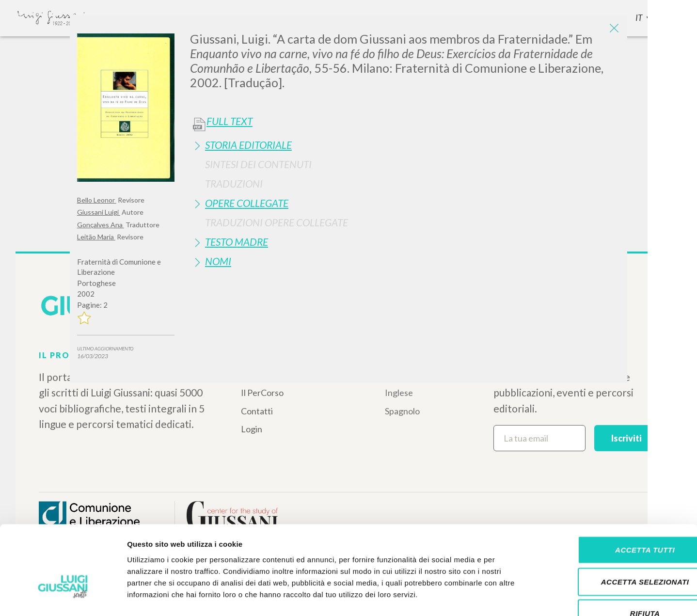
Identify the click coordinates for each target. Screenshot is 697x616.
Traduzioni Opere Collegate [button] (277, 222)
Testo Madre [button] (237, 242)
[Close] (613, 29)
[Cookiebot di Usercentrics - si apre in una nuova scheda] (63, 597)
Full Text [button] (230, 121)
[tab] (405, 145)
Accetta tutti (616, 489)
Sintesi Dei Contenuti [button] (258, 164)
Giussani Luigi (99, 212)
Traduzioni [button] (234, 183)
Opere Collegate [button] (247, 203)
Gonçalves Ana (101, 225)
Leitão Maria (96, 237)
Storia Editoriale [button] (248, 145)
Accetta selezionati (616, 521)
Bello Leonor (97, 200)
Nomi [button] (218, 261)
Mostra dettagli (510, 597)
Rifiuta (616, 552)
